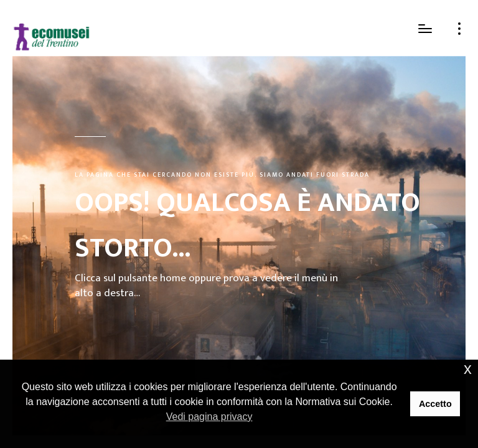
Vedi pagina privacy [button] (209, 417)
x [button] (468, 369)
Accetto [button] (435, 404)
